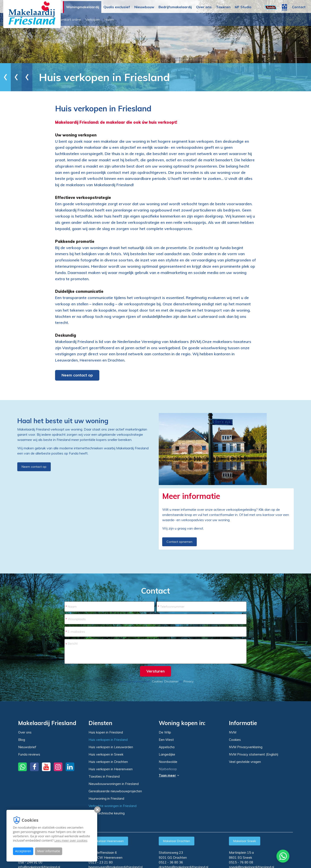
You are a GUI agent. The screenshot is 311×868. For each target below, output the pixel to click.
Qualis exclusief (117, 7)
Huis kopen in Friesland (106, 732)
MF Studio (243, 7)
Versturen (155, 671)
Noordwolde (168, 762)
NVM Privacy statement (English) (254, 754)
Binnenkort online (107, 19)
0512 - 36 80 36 (171, 862)
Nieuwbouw (144, 7)
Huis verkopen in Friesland (108, 740)
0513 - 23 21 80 (101, 862)
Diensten (36, 77)
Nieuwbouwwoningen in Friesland (114, 784)
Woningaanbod (77, 19)
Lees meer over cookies (71, 840)
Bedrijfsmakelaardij (175, 7)
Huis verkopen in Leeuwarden (111, 747)
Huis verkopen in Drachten (108, 762)
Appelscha (167, 747)
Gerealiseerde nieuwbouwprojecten (115, 791)
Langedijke (167, 754)
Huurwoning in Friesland (106, 798)
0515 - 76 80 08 (241, 862)
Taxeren (223, 7)
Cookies (157, 681)
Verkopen (132, 19)
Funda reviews (29, 754)
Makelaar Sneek (245, 841)
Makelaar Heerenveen (108, 841)
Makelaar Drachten (177, 841)
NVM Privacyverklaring (246, 747)
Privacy (189, 681)
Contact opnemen (179, 542)
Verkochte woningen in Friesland (113, 806)
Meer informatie (49, 851)
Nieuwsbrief (27, 747)
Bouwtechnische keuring (107, 813)
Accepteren (23, 851)
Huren (148, 19)
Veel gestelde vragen (245, 762)
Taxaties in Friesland (104, 776)
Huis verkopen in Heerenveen (111, 769)
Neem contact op (77, 375)
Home (14, 77)
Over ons (204, 7)
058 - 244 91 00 (30, 862)
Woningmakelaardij (83, 7)
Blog (22, 740)
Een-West (166, 740)
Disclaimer (171, 681)
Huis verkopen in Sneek (106, 754)
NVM (233, 732)
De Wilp (165, 732)
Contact (299, 7)
